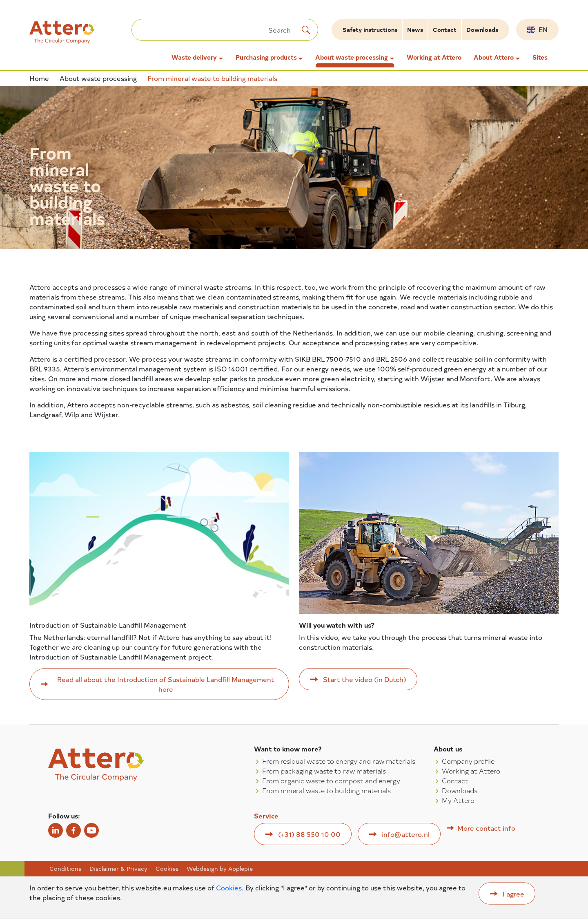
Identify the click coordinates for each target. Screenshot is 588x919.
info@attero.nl (406, 834)
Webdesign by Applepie (220, 869)
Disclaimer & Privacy (118, 869)
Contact (445, 30)
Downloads (482, 30)
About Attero (494, 57)
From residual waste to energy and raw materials (339, 761)
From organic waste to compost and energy (331, 780)
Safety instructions (370, 30)
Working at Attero (434, 57)
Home (39, 78)
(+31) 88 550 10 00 (309, 834)
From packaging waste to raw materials (324, 771)
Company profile (468, 761)
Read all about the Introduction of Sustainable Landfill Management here (166, 684)
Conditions (65, 869)
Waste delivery (194, 57)
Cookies (167, 869)
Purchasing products (266, 57)
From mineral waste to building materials (326, 790)
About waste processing (352, 57)
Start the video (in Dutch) (365, 679)
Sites (540, 57)
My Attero (458, 800)
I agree (513, 894)
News (415, 30)
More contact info (486, 828)
